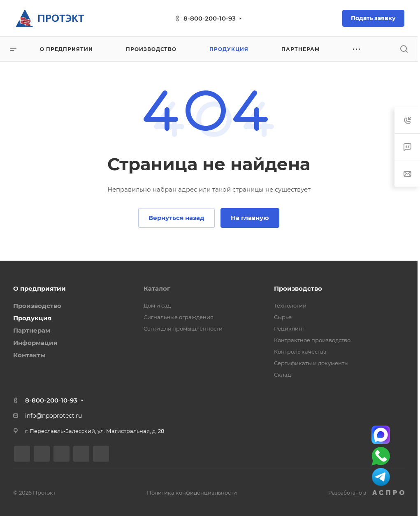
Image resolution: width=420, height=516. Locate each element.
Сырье (283, 317)
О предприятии (39, 288)
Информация (35, 343)
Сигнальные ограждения (179, 317)
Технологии (290, 305)
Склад (282, 375)
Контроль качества (300, 352)
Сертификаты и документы (311, 363)
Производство (37, 306)
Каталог (157, 288)
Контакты (29, 355)
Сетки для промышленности (183, 329)
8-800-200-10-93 (210, 18)
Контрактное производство (312, 340)
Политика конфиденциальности (192, 493)
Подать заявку (373, 18)
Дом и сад (157, 305)
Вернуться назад (176, 218)
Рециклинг (289, 329)
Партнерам (32, 330)
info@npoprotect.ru (53, 416)
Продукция (32, 318)
